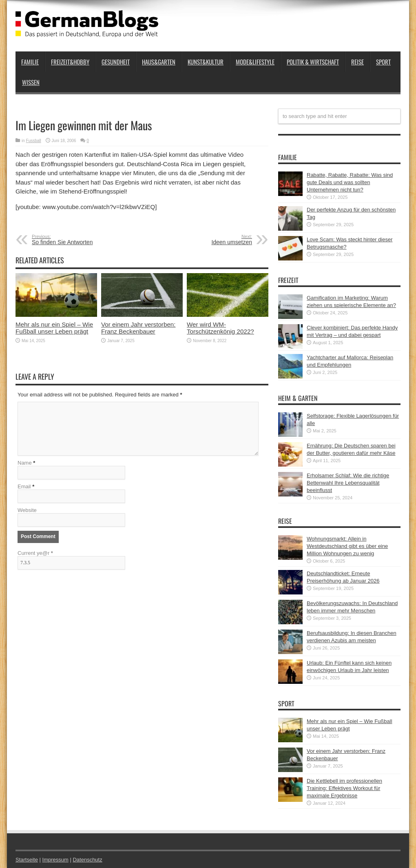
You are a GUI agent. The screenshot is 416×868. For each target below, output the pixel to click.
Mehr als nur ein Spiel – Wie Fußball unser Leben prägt (54, 328)
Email (24, 486)
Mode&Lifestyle (255, 62)
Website (27, 510)
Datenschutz (87, 860)
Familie (30, 62)
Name (25, 463)
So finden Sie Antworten (82, 240)
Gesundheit (116, 62)
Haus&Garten (159, 62)
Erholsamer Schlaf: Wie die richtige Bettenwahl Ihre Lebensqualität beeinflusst (348, 483)
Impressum (55, 860)
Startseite (27, 860)
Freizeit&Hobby (70, 62)
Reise (357, 62)
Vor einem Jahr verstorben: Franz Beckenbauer (138, 328)
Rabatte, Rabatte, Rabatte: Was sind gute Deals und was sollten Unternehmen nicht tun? (350, 182)
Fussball (34, 141)
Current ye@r (35, 553)
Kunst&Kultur (206, 62)
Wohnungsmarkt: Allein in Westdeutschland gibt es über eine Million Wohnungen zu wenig (347, 546)
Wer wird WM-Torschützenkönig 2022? (220, 328)
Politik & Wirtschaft (313, 62)
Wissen (31, 82)
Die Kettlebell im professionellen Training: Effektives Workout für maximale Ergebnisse (344, 788)
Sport (383, 62)
